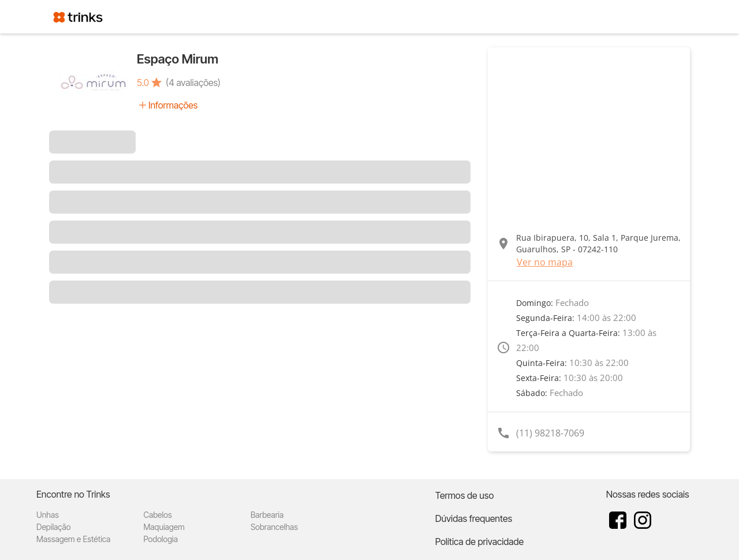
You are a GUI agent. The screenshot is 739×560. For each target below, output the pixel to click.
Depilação (53, 527)
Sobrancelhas (274, 527)
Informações (173, 105)
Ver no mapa (545, 262)
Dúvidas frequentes (474, 518)
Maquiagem (164, 527)
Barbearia (267, 515)
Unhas (48, 515)
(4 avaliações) (193, 83)
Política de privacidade (479, 542)
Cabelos (157, 515)
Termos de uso (465, 495)
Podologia (161, 539)
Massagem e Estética (73, 539)
